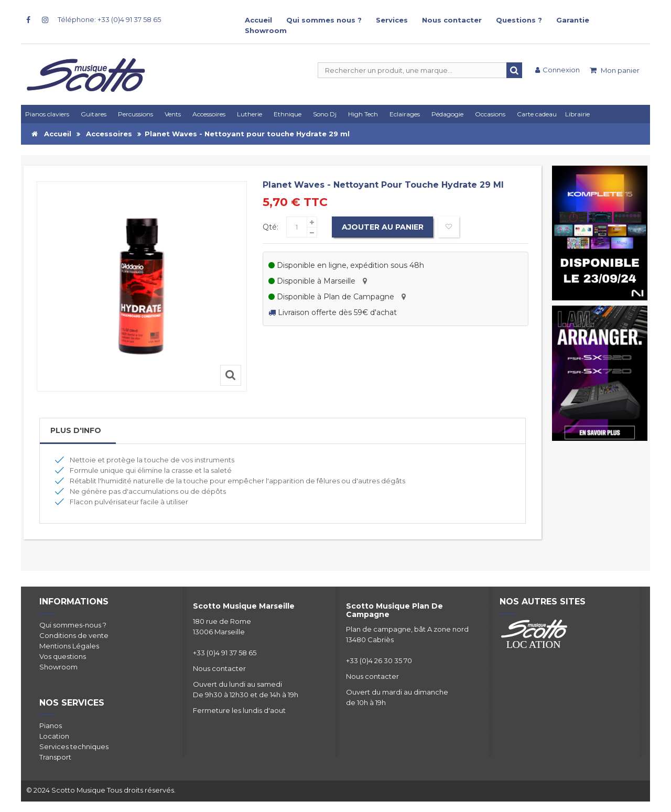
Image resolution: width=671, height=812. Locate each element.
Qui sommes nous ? (324, 20)
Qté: (270, 227)
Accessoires (109, 134)
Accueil (258, 20)
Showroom (266, 30)
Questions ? (519, 20)
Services (392, 20)
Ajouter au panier (383, 227)
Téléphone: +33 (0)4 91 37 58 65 (109, 19)
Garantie (573, 20)
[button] (406, 114)
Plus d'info (76, 430)
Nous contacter (452, 20)
